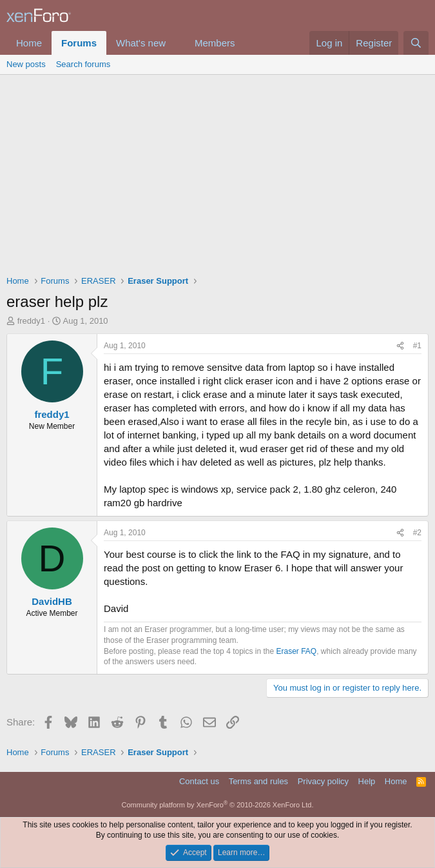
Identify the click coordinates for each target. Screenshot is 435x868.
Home (29, 43)
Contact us (199, 781)
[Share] (400, 346)
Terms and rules (258, 781)
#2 (417, 533)
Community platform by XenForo (218, 805)
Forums (79, 43)
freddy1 (31, 321)
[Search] (416, 43)
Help (367, 781)
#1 (417, 346)
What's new (141, 43)
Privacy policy (323, 781)
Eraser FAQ (297, 651)
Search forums (83, 64)
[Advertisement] (217, 172)
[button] (176, 43)
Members (215, 43)
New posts (26, 64)
